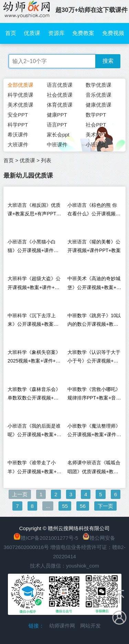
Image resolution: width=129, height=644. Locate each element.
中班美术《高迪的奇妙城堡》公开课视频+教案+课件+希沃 (94, 284)
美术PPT (96, 135)
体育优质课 (60, 105)
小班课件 (96, 145)
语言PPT (57, 125)
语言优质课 (60, 85)
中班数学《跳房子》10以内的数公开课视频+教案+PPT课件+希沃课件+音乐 (94, 321)
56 (83, 506)
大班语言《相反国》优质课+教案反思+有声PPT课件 (34, 211)
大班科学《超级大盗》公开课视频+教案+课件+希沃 (34, 284)
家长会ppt (58, 135)
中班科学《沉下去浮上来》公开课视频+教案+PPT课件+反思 (32, 321)
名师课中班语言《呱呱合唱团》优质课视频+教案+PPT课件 (94, 469)
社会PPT (96, 125)
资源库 (56, 33)
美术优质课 (20, 105)
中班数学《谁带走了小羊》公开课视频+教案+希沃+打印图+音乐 (34, 469)
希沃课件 (18, 135)
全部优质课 (20, 85)
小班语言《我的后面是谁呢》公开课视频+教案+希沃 (34, 432)
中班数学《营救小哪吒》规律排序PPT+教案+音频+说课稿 (94, 395)
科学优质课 (20, 95)
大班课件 (18, 145)
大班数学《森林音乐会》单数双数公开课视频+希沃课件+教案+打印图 (34, 395)
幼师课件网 (62, 626)
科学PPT (18, 125)
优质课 (32, 33)
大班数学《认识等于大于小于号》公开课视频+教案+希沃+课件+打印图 (94, 358)
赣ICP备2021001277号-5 (49, 538)
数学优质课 (99, 85)
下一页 (105, 506)
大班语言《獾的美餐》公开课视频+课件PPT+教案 (94, 246)
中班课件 (57, 145)
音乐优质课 (99, 95)
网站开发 (90, 626)
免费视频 (113, 33)
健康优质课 (99, 105)
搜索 (108, 61)
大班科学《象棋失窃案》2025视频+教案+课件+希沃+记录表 (34, 358)
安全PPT (18, 115)
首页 (11, 33)
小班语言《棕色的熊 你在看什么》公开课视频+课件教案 (92, 211)
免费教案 (83, 33)
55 (65, 506)
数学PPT (96, 115)
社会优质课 (60, 95)
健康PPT (57, 115)
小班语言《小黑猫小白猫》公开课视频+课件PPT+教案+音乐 (32, 248)
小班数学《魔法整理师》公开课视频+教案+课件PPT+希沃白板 (94, 432)
